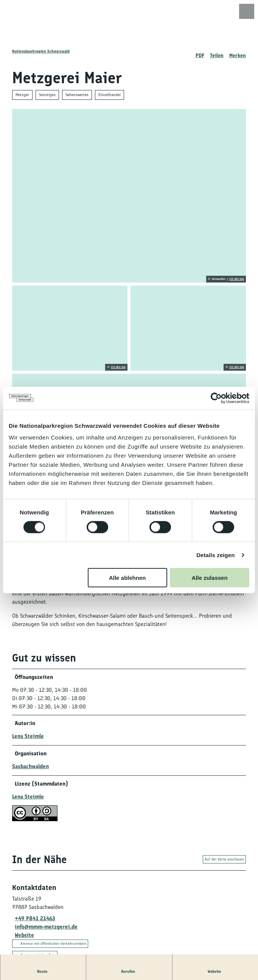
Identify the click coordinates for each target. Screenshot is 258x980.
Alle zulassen (210, 578)
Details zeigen (215, 555)
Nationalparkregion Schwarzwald (41, 51)
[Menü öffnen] (247, 11)
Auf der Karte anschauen (224, 860)
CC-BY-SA (237, 279)
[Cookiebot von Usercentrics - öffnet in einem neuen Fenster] (216, 398)
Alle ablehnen (127, 578)
